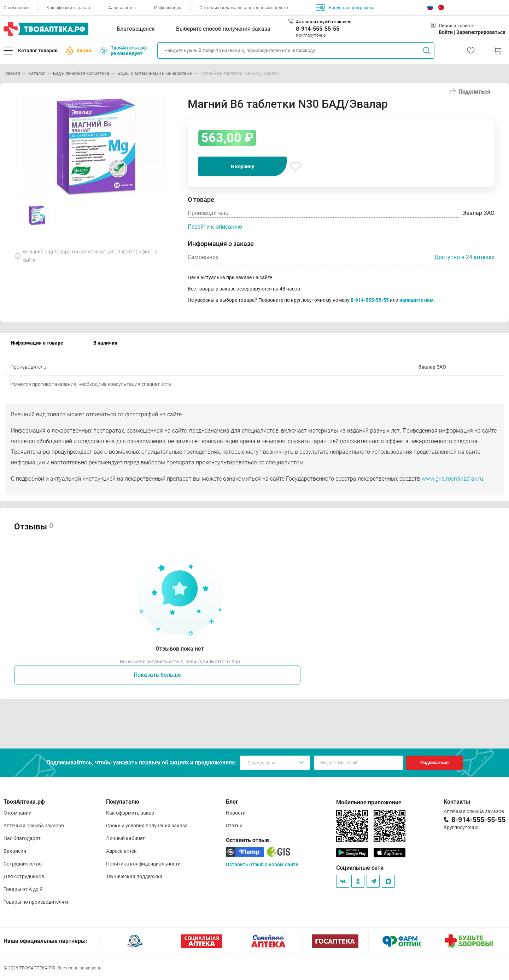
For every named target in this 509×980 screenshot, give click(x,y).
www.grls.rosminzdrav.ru (452, 479)
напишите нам (417, 300)
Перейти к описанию (215, 227)
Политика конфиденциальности (143, 864)
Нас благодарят (22, 838)
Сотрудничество (23, 864)
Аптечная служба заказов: (324, 22)
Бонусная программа (345, 7)
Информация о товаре (37, 343)
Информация (168, 8)
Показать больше (157, 675)
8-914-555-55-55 (318, 29)
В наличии (105, 343)
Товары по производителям (36, 902)
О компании (16, 8)
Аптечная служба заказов (34, 826)
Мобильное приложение (369, 802)
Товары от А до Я (23, 889)
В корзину (242, 166)
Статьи (234, 826)
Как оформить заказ (68, 8)
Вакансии (15, 851)
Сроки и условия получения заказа (147, 826)
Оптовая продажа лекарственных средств (244, 8)
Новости (236, 813)
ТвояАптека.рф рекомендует (123, 51)
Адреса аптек (122, 8)
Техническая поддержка (134, 876)
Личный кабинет (125, 838)
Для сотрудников (24, 876)
